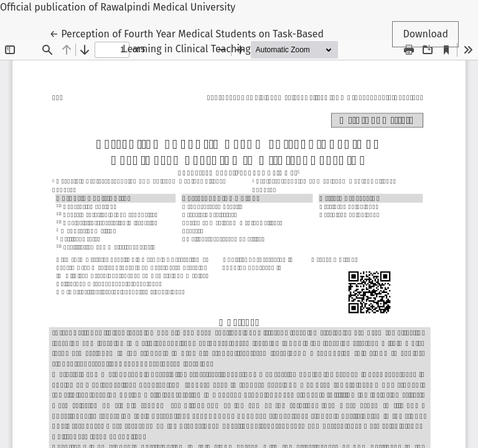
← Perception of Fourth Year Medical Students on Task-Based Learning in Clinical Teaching (187, 40)
